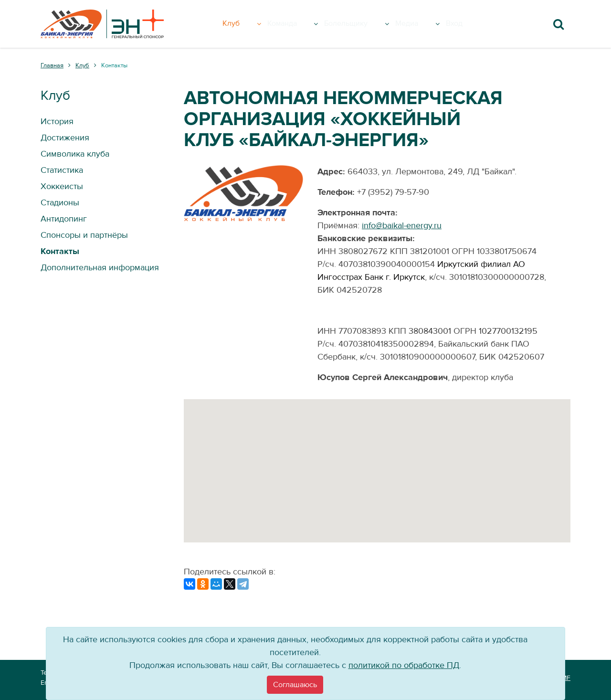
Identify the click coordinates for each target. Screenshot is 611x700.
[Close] (295, 685)
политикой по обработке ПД (404, 665)
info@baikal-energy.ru (402, 226)
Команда (298, 24)
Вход (470, 24)
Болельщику (367, 24)
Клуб (248, 24)
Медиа (431, 24)
